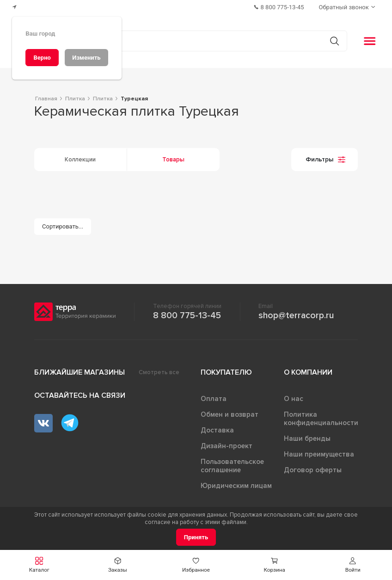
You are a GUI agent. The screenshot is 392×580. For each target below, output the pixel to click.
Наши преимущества (319, 454)
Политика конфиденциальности (321, 419)
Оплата (214, 399)
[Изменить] (86, 58)
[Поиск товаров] (191, 41)
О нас (294, 399)
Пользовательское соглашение (232, 466)
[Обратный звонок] (348, 7)
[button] (353, 565)
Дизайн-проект (227, 446)
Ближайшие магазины (80, 372)
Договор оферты (313, 470)
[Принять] (196, 537)
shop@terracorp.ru (296, 315)
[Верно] (42, 58)
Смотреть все (159, 372)
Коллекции (80, 160)
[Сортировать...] (63, 227)
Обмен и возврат (230, 414)
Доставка (217, 430)
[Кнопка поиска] (334, 41)
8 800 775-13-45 (187, 315)
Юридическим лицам (236, 486)
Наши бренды (307, 438)
